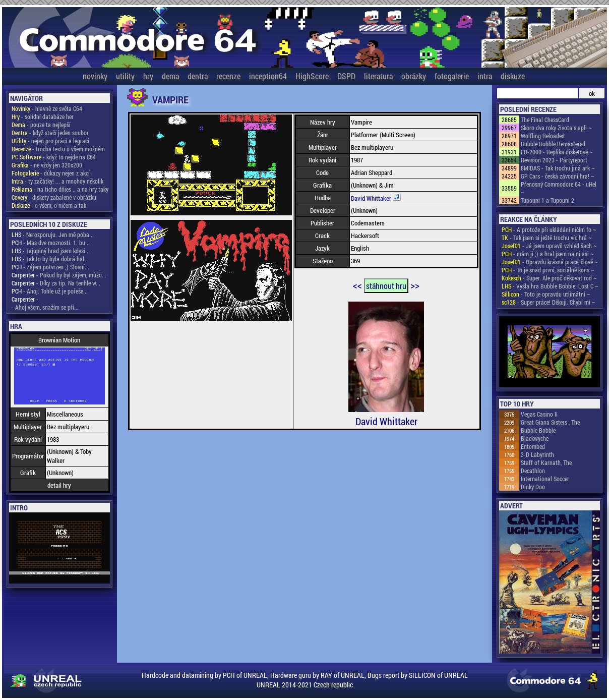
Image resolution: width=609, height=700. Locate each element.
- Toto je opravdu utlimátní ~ (546, 294)
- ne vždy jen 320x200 (47, 165)
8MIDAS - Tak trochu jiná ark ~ (558, 168)
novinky (95, 76)
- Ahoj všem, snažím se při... (45, 307)
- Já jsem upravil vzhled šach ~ (549, 246)
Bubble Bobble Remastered (553, 144)
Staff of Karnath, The (546, 462)
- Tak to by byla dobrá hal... (50, 259)
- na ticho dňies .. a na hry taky (60, 189)
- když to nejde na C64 (54, 157)
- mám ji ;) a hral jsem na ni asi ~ (548, 254)
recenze (228, 76)
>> (415, 285)
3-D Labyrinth (537, 454)
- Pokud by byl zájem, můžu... (59, 275)
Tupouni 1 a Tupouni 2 (547, 200)
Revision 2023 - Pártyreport (554, 160)
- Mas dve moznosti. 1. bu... (51, 243)
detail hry (59, 485)
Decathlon (533, 471)
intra (485, 76)
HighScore (312, 76)
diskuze (513, 76)
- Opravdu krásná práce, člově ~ (550, 262)
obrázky (414, 76)
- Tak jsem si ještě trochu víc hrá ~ (547, 238)
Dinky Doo (533, 487)
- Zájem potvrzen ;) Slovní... (50, 267)
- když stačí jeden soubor (50, 133)
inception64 (268, 76)
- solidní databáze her (43, 116)
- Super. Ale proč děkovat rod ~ (549, 278)
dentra (198, 76)
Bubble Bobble (538, 430)
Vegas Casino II (539, 414)
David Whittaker (372, 198)
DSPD (346, 76)
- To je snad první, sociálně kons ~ (548, 270)
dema (170, 76)
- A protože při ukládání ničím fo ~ (549, 229)
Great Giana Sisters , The (550, 422)
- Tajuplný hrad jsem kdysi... (51, 251)
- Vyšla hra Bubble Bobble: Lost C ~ (550, 286)
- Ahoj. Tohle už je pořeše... (50, 291)
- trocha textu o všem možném (58, 149)
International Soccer (545, 479)
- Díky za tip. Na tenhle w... (56, 283)
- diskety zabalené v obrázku (54, 197)
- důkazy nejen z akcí (51, 173)
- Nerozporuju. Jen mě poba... (53, 235)
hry (148, 76)
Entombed (533, 446)
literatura (378, 76)
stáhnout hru (386, 286)
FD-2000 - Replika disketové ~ (557, 152)
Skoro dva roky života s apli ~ (556, 128)
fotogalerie (452, 76)
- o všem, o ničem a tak (49, 205)
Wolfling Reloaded (543, 136)
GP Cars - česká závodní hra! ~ (558, 176)
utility (125, 76)
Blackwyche (535, 438)
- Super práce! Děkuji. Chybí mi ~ (549, 302)
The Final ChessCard (545, 120)
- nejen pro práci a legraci (50, 141)
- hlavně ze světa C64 (47, 108)
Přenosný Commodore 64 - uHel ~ (559, 188)
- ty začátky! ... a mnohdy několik (57, 181)
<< (357, 285)
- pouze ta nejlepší (41, 125)
